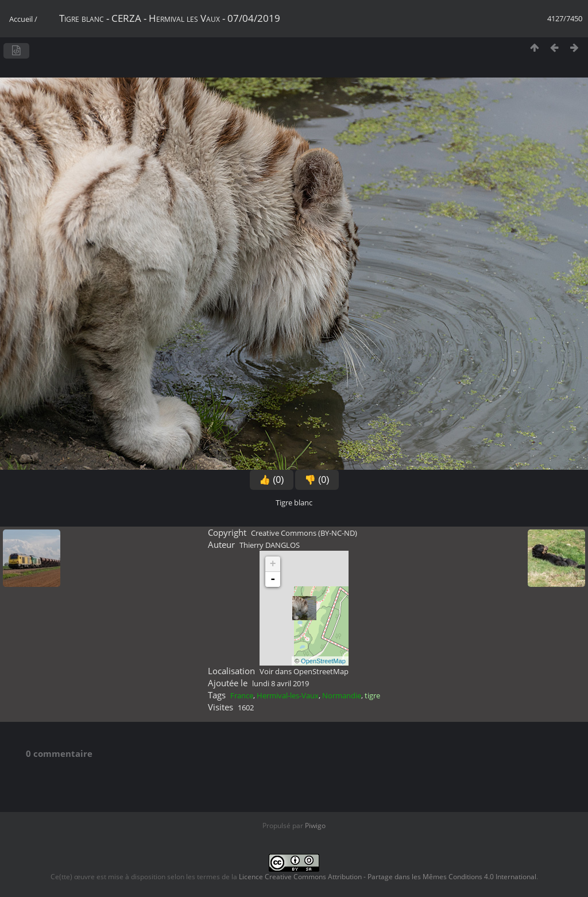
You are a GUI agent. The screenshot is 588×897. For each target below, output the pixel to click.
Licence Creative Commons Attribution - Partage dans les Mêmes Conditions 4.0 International (388, 877)
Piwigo (315, 826)
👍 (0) (272, 480)
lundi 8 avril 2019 (281, 683)
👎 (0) (317, 480)
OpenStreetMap (323, 661)
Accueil (21, 19)
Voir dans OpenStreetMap (304, 671)
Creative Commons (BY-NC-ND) (304, 533)
